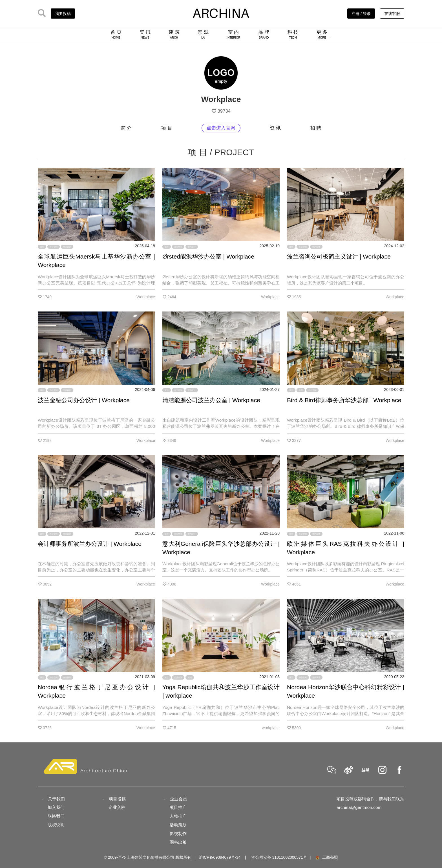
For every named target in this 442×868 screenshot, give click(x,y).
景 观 (203, 34)
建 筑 (174, 34)
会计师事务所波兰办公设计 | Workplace (90, 544)
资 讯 (145, 34)
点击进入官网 (221, 128)
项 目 (167, 128)
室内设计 (67, 247)
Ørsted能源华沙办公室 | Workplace (208, 256)
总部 (301, 390)
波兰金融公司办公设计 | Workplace (84, 400)
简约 (190, 677)
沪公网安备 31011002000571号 (279, 857)
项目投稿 (117, 799)
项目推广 (178, 807)
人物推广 (178, 816)
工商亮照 (326, 857)
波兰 (42, 247)
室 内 (233, 34)
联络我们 (56, 816)
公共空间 (178, 677)
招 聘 (316, 128)
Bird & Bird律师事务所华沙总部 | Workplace (344, 400)
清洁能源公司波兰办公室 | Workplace (211, 400)
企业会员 (178, 799)
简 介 (126, 128)
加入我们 (56, 807)
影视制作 (178, 833)
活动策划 (178, 825)
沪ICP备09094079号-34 (220, 857)
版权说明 (56, 825)
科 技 (293, 34)
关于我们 (56, 799)
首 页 (116, 34)
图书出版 (178, 842)
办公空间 (54, 247)
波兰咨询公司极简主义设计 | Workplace (339, 256)
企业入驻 (117, 807)
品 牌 (264, 34)
